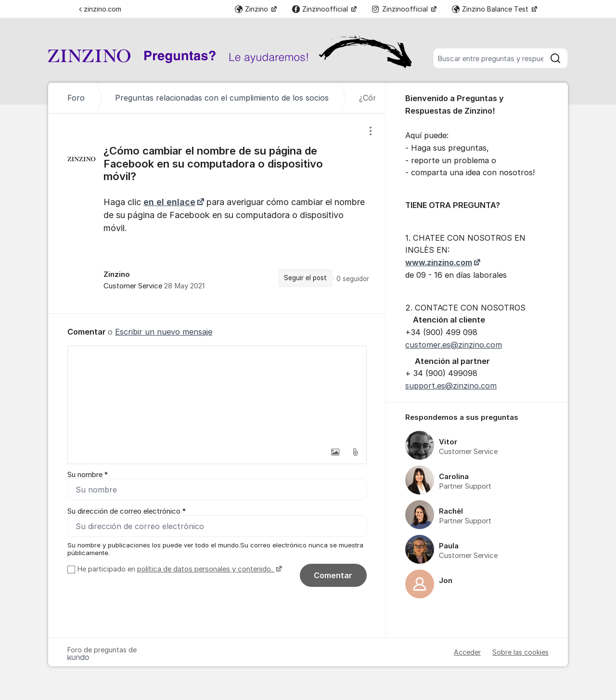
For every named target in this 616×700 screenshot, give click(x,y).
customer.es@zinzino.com (454, 345)
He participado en (178, 569)
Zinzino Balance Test (491, 9)
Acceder (467, 652)
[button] (335, 452)
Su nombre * (88, 475)
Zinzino (252, 9)
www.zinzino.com (439, 262)
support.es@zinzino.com (451, 386)
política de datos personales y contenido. (206, 569)
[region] (217, 214)
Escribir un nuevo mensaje (164, 332)
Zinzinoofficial (321, 9)
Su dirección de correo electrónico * (127, 511)
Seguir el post (305, 278)
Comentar (333, 575)
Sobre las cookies (520, 652)
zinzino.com (100, 9)
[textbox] (217, 394)
